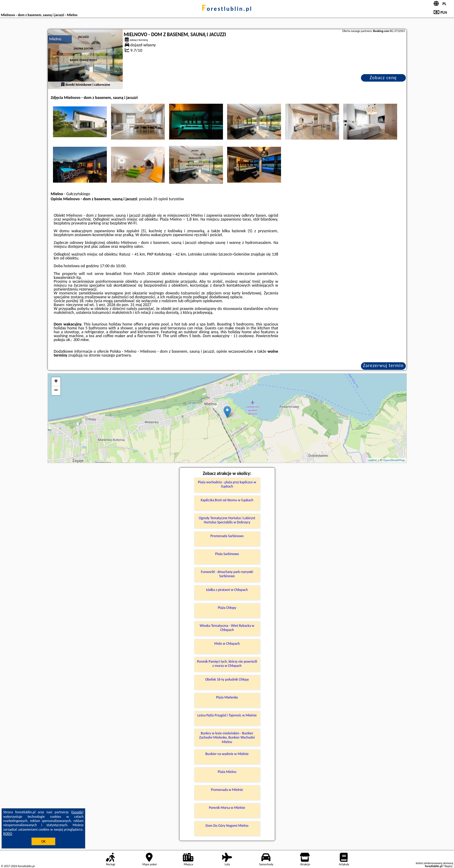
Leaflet (372, 460)
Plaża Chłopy (227, 608)
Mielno (55, 39)
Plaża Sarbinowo (227, 554)
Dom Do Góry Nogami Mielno (227, 826)
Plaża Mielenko (227, 697)
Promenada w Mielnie (227, 790)
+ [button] (56, 382)
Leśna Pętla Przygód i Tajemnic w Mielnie (227, 715)
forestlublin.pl (227, 9)
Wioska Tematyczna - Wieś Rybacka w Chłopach (227, 628)
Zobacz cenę (383, 78)
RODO (8, 834)
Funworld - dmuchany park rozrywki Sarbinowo (227, 574)
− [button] (56, 391)
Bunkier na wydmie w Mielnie (227, 754)
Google (77, 812)
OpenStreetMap (394, 460)
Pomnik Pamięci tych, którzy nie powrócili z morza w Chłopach (227, 664)
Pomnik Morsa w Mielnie (227, 808)
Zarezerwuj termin (383, 365)
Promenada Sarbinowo (227, 536)
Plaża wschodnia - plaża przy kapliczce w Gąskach (227, 484)
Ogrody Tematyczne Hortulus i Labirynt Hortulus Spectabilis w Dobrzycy (227, 520)
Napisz (448, 866)
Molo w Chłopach (227, 644)
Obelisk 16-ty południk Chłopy (227, 679)
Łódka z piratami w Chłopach (227, 590)
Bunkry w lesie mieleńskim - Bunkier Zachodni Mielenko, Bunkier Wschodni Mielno (227, 738)
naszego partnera (116, 355)
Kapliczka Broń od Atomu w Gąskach (227, 500)
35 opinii (161, 199)
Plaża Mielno (227, 772)
